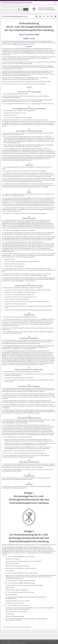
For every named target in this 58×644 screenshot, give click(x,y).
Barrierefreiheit (37, 641)
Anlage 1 (29, 104)
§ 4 (42, 402)
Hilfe (44, 641)
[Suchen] (26, 9)
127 (12, 203)
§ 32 (23, 275)
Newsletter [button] (9, 641)
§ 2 (44, 137)
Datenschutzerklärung (26, 641)
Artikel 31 (33, 234)
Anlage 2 (52, 141)
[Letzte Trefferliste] (22, 9)
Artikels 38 (30, 43)
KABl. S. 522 (50, 140)
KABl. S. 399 (37, 551)
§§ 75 (50, 204)
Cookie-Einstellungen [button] (52, 641)
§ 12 (51, 397)
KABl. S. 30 (8, 203)
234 (14, 203)
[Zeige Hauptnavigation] (55, 3)
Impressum (17, 641)
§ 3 (46, 420)
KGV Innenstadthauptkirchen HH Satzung (16, 16)
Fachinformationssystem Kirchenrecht (17, 3)
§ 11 (8, 453)
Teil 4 (32, 201)
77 (54, 204)
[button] (40, 16)
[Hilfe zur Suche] (19, 9)
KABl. (5, 140)
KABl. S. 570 (29, 38)
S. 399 (8, 140)
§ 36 (43, 242)
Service (3, 641)
